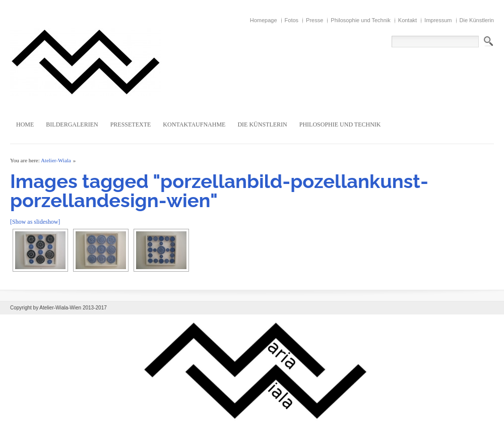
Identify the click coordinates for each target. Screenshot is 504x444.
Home (25, 124)
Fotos (292, 20)
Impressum (438, 20)
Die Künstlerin (477, 20)
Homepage (264, 20)
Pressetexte (131, 124)
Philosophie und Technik (360, 20)
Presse (314, 20)
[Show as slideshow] (35, 222)
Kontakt (407, 20)
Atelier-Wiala (56, 160)
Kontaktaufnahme (194, 124)
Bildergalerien (72, 124)
